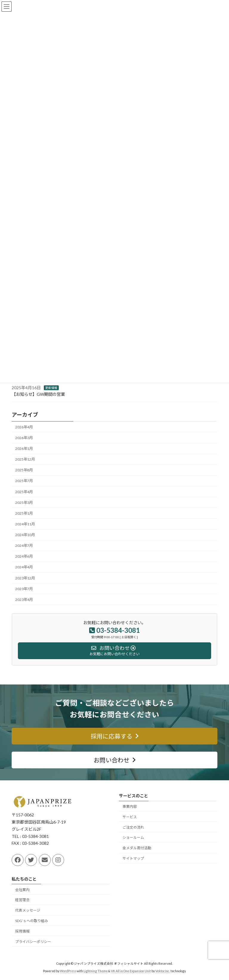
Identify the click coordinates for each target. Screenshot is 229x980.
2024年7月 (24, 546)
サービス (130, 817)
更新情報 (51, 388)
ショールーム (133, 837)
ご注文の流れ (133, 827)
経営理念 (22, 900)
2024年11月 (25, 524)
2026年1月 (24, 449)
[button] (114, 736)
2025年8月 (24, 470)
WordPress (68, 971)
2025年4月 (24, 491)
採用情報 (22, 931)
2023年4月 (24, 600)
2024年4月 (24, 567)
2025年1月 (24, 513)
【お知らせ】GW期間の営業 (38, 394)
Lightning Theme (96, 971)
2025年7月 (24, 481)
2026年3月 (24, 438)
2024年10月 (25, 535)
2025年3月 (24, 503)
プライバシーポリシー (33, 941)
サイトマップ (133, 858)
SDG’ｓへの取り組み (32, 921)
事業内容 (130, 806)
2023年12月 (25, 578)
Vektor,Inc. (163, 971)
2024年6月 (24, 556)
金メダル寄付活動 (137, 848)
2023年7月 (24, 589)
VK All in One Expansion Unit (131, 971)
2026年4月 (24, 427)
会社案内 (22, 889)
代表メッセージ (28, 910)
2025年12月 (25, 459)
